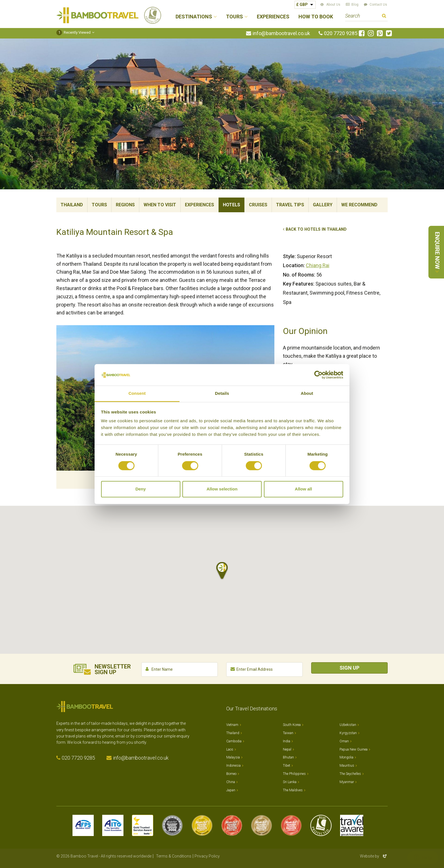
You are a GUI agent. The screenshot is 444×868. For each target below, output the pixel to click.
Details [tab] (222, 394)
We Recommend (359, 205)
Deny (141, 489)
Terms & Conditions (174, 856)
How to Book (316, 17)
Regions (125, 205)
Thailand (72, 205)
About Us (333, 5)
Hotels (231, 205)
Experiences (273, 17)
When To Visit (160, 205)
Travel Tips (290, 205)
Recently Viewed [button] (73, 32)
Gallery (323, 205)
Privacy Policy (207, 856)
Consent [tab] (137, 394)
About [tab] (307, 394)
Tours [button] (234, 17)
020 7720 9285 (341, 33)
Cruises (258, 205)
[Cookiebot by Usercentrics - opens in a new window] (318, 375)
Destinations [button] (194, 17)
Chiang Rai (318, 265)
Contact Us (378, 5)
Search (384, 17)
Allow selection (222, 489)
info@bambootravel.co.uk (281, 33)
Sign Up (349, 668)
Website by (374, 856)
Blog (355, 5)
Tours (99, 205)
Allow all (303, 489)
